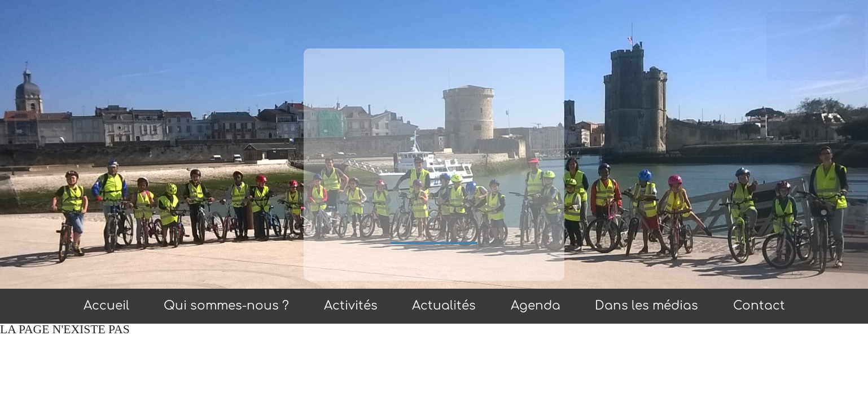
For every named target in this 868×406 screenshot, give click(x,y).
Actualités (444, 306)
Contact (759, 306)
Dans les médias (646, 306)
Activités (351, 306)
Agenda (536, 306)
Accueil (106, 306)
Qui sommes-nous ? (226, 306)
